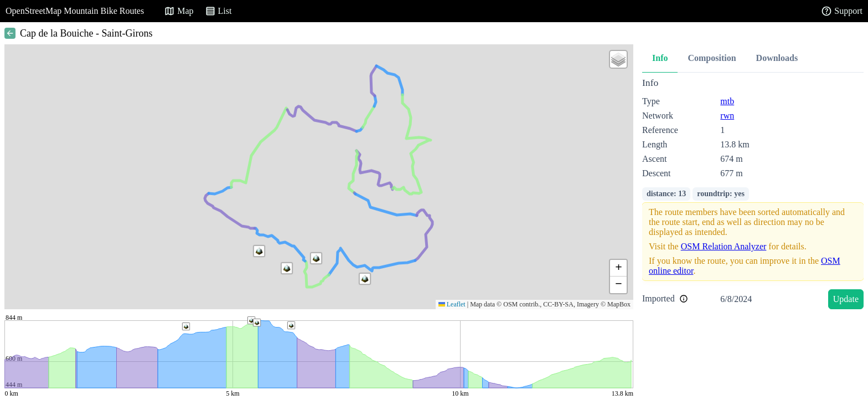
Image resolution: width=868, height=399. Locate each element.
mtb (727, 101)
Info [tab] (660, 58)
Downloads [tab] (777, 58)
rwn (727, 116)
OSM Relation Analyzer (724, 246)
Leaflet (452, 304)
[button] (365, 279)
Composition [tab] (712, 58)
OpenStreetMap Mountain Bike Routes (75, 11)
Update (846, 299)
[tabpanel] (753, 195)
